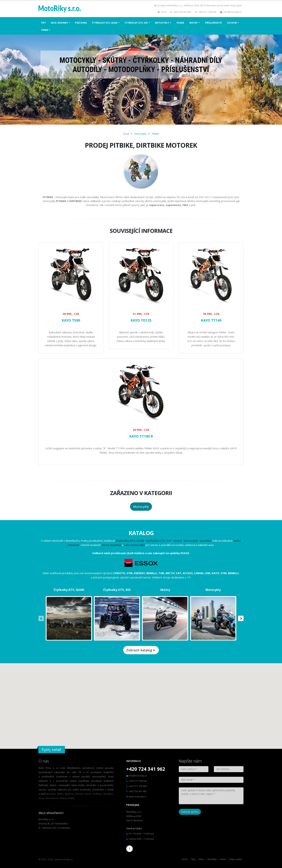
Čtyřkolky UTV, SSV (117, 590)
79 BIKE (180, 23)
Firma (223, 859)
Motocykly (140, 134)
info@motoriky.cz (233, 12)
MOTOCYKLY (162, 23)
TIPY (43, 23)
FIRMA (45, 30)
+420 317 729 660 (138, 786)
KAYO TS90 (71, 320)
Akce (201, 859)
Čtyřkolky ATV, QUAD (69, 590)
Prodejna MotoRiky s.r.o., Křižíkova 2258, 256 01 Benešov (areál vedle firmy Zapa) (199, 5)
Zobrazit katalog (141, 650)
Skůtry (165, 590)
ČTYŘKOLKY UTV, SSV (136, 23)
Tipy (193, 859)
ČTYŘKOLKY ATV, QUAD (105, 23)
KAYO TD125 (141, 320)
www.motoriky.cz (138, 797)
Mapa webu (236, 859)
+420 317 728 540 (207, 12)
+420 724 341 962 (182, 12)
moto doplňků (111, 545)
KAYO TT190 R (141, 436)
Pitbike (155, 134)
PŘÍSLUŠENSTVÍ (213, 23)
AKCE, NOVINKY (59, 23)
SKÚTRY (194, 23)
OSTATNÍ (232, 23)
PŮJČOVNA (81, 23)
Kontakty (212, 859)
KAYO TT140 (211, 320)
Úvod (164, 12)
